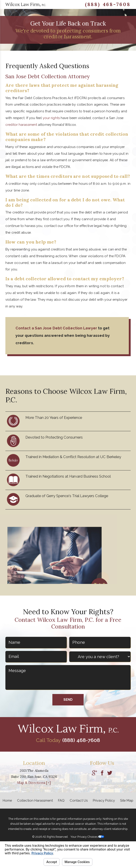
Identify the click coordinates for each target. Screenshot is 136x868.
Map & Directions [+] (34, 783)
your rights (51, 118)
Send (68, 699)
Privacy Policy (104, 800)
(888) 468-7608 (108, 4)
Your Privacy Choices (87, 837)
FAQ (61, 800)
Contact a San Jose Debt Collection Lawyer (56, 328)
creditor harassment (21, 125)
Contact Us (79, 800)
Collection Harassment (35, 800)
